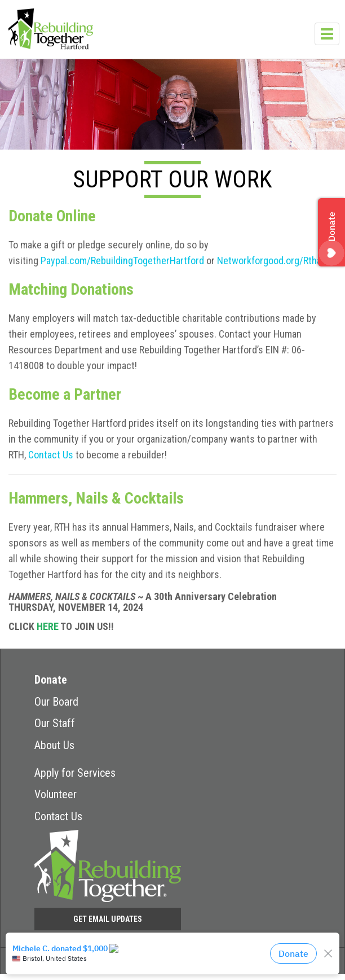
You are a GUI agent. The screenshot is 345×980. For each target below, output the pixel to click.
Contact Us (51, 455)
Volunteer (56, 794)
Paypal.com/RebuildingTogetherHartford (122, 261)
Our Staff (55, 723)
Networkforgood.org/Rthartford (281, 261)
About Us (54, 745)
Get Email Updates (108, 919)
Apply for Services (75, 773)
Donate (51, 680)
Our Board (56, 702)
